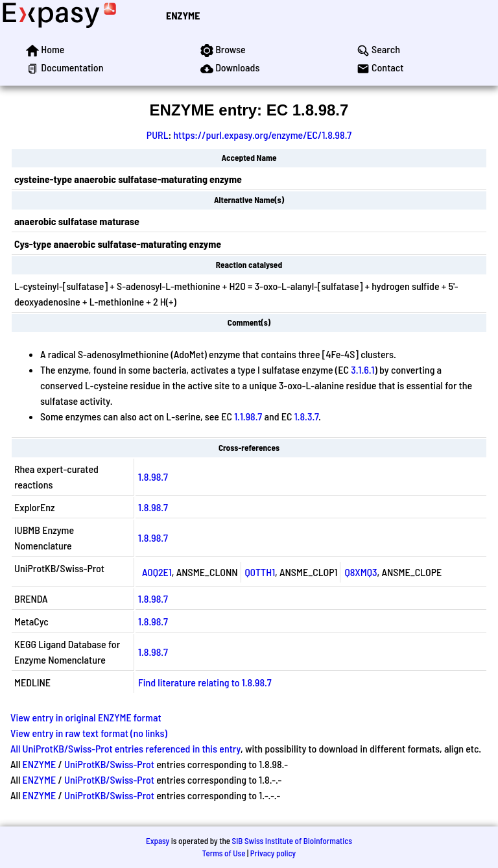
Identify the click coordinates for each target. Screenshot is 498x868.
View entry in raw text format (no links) (89, 733)
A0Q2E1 (157, 572)
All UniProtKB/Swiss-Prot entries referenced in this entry (125, 748)
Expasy (158, 841)
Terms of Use (224, 853)
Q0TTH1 (260, 572)
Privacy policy (273, 853)
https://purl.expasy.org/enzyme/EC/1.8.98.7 (262, 135)
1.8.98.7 (153, 476)
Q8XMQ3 (361, 572)
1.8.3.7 (306, 416)
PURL (158, 135)
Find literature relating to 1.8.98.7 (205, 682)
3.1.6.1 (362, 369)
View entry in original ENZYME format (86, 717)
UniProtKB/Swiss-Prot (109, 764)
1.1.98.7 (248, 416)
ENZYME (183, 15)
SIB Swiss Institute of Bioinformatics (292, 841)
